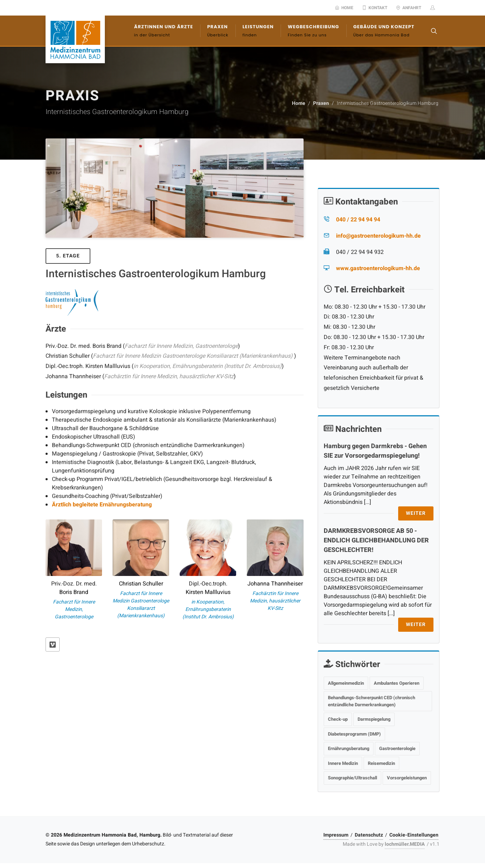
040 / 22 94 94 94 (358, 220)
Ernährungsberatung (349, 748)
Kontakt (375, 8)
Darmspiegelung (374, 719)
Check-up (338, 719)
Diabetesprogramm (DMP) (354, 734)
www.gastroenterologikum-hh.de (378, 268)
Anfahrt (409, 8)
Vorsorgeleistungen (407, 778)
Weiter (416, 513)
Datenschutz (369, 835)
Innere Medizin (343, 763)
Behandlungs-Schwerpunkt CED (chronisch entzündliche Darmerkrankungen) (372, 701)
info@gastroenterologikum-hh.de (378, 236)
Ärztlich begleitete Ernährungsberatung (102, 505)
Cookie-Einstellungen (414, 835)
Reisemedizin (381, 763)
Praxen (321, 103)
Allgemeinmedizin (346, 683)
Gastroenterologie (397, 748)
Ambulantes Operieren (397, 683)
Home (344, 8)
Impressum (336, 835)
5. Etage (68, 256)
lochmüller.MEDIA (405, 844)
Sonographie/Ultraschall (352, 778)
